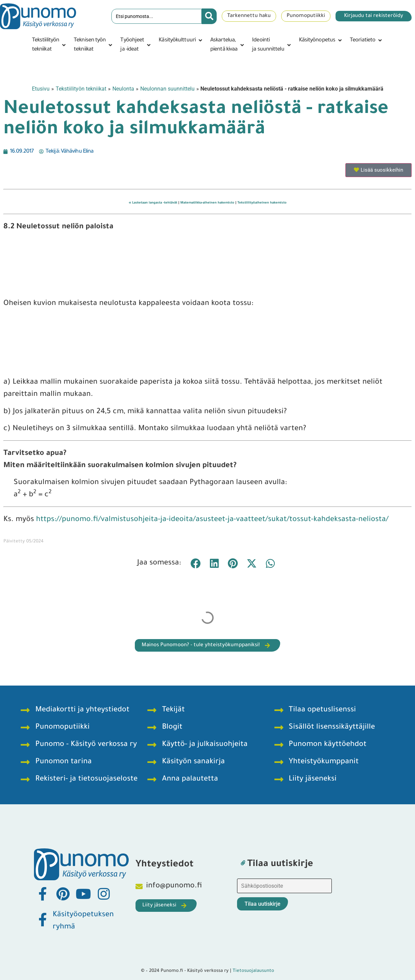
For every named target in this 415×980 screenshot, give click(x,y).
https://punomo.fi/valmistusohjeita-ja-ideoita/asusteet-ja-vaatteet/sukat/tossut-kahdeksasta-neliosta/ (212, 520)
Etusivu (41, 89)
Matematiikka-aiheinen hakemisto (207, 203)
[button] (49, 45)
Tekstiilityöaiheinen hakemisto (262, 203)
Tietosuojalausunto (253, 971)
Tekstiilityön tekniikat (81, 89)
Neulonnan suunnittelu (167, 89)
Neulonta (123, 89)
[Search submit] (209, 16)
